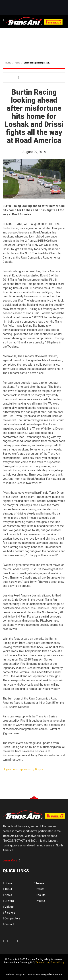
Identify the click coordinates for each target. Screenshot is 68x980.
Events (39, 889)
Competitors (12, 918)
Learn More (11, 860)
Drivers (8, 901)
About (7, 889)
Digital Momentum (7, 969)
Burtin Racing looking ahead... (37, 63)
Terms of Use (42, 962)
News (7, 895)
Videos (8, 907)
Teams (39, 883)
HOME (8, 63)
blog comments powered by (23, 769)
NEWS (17, 63)
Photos (40, 901)
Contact (8, 924)
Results (40, 895)
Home (7, 883)
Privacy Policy (57, 962)
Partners (9, 913)
